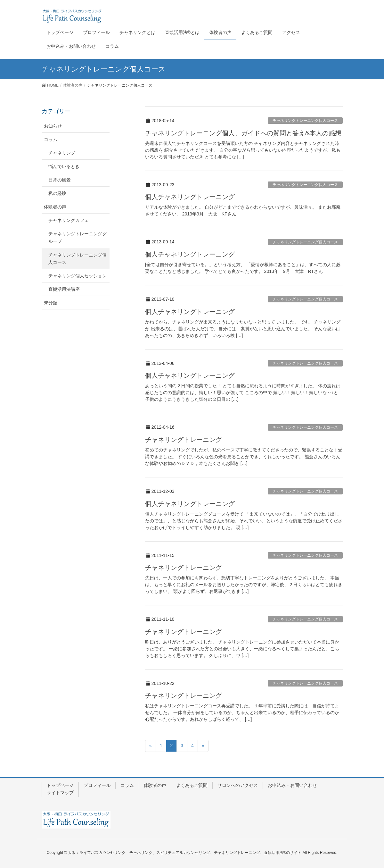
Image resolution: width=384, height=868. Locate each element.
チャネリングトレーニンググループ (78, 237)
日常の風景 (60, 180)
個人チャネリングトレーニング (190, 197)
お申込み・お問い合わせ (292, 785)
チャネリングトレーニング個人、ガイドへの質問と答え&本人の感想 (243, 133)
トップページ (60, 785)
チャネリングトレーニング (184, 440)
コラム (51, 139)
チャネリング (62, 153)
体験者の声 (55, 207)
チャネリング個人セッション (78, 276)
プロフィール (97, 785)
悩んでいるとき (64, 166)
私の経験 (57, 193)
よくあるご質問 (192, 785)
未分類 (51, 303)
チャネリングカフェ (69, 220)
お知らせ (53, 126)
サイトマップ (60, 793)
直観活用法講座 (64, 289)
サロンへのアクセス (238, 785)
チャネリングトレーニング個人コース (305, 121)
